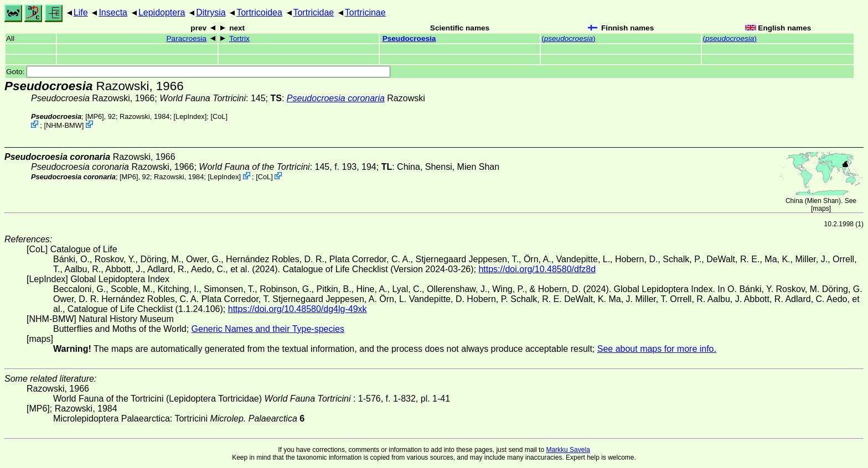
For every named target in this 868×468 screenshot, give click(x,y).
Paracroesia (187, 38)
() (568, 38)
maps (821, 209)
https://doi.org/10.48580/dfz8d (537, 269)
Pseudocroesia (409, 38)
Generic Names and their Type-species (268, 329)
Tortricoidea (259, 12)
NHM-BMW (64, 125)
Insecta (113, 12)
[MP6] (94, 116)
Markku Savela (568, 450)
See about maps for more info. (657, 349)
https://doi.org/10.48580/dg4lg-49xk (298, 309)
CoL (219, 116)
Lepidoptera (162, 12)
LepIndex (190, 116)
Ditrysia (211, 12)
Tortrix (239, 38)
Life (81, 12)
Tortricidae (313, 12)
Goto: (198, 72)
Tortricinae (365, 12)
